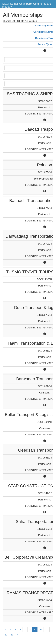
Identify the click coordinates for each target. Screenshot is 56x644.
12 (6, 635)
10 (40, 630)
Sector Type (45, 44)
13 (12, 635)
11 (46, 630)
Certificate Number (45, 32)
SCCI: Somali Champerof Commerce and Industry (27, 5)
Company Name (45, 26)
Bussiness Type (45, 38)
